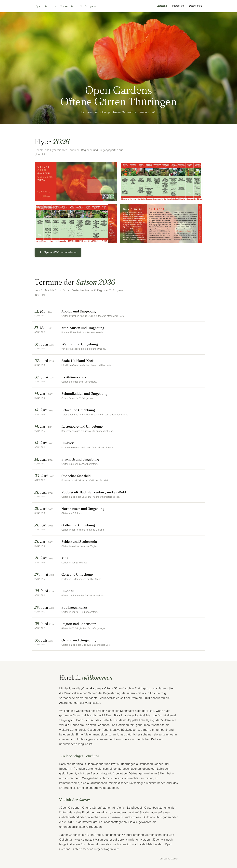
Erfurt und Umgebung (78, 410)
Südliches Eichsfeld (76, 476)
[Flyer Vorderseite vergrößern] (76, 182)
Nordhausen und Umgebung (83, 509)
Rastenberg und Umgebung (82, 426)
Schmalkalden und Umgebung (85, 393)
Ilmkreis (68, 443)
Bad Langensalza (74, 607)
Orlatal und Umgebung (79, 640)
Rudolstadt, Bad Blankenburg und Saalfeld (94, 492)
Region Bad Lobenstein (79, 624)
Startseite (162, 6)
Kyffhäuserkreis (74, 377)
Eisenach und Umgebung (80, 459)
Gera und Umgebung (77, 574)
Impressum (178, 6)
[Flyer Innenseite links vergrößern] (161, 182)
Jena (65, 558)
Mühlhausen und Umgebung (83, 328)
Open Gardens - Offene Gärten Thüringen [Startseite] (65, 6)
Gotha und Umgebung (78, 525)
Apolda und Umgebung (79, 311)
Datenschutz (196, 6)
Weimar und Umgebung (80, 344)
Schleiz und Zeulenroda (79, 541)
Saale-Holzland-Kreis (78, 361)
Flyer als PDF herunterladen (58, 252)
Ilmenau (68, 591)
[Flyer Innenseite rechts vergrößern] (76, 224)
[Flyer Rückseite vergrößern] (161, 224)
